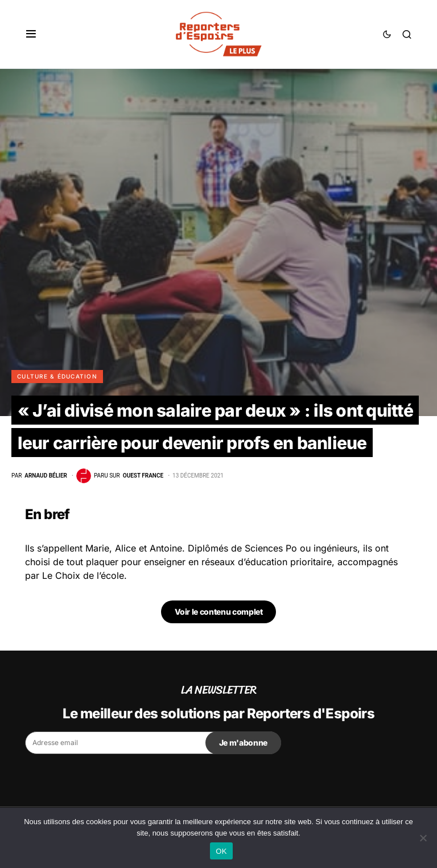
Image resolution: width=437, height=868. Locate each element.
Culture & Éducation (57, 376)
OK (221, 851)
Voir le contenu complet (219, 612)
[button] (31, 34)
